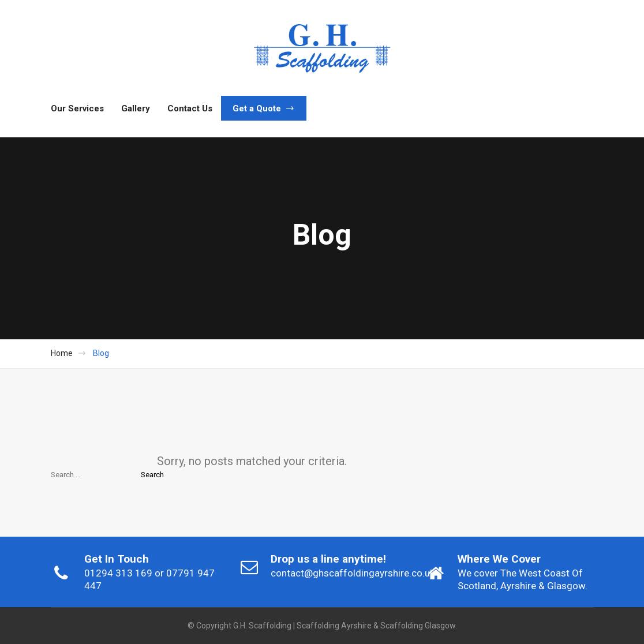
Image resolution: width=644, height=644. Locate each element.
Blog (101, 353)
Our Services (77, 108)
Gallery (136, 108)
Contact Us (190, 108)
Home (62, 353)
